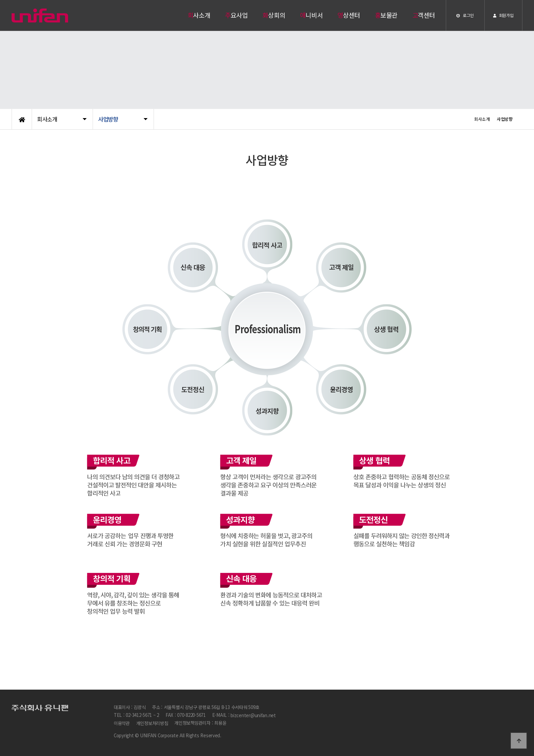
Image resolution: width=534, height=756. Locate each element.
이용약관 (122, 723)
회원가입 (503, 15)
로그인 (465, 15)
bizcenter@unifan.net (253, 715)
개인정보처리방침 (152, 723)
